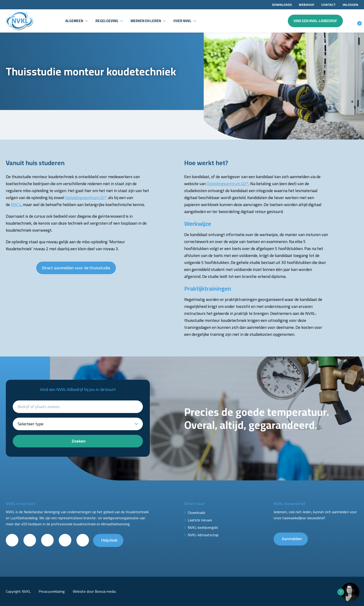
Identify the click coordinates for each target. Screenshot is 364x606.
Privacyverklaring (52, 591)
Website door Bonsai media (94, 591)
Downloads (282, 5)
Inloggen (350, 5)
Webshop (307, 5)
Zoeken (79, 441)
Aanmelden (292, 539)
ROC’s (16, 205)
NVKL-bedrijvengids (203, 527)
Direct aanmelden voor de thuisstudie (76, 268)
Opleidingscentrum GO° (86, 198)
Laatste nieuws (200, 520)
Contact (328, 5)
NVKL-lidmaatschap (203, 535)
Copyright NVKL (18, 591)
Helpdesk (109, 540)
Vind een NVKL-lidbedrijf (315, 21)
